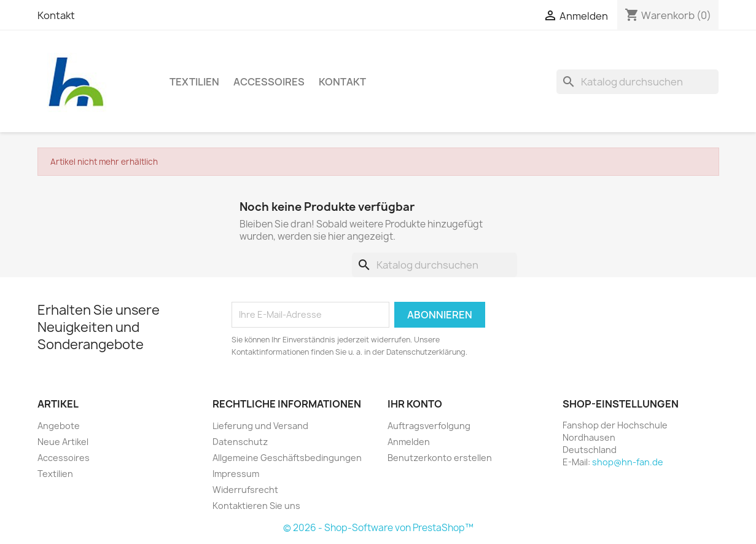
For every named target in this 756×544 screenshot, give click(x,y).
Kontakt (56, 15)
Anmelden (409, 442)
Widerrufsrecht (245, 490)
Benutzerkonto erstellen (440, 458)
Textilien (194, 82)
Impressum (236, 474)
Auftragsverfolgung (429, 426)
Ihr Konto (415, 404)
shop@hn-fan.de (628, 462)
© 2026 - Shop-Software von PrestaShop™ (378, 528)
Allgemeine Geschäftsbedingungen (287, 458)
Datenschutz (240, 442)
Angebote (59, 426)
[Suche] (637, 82)
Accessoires (269, 82)
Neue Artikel (63, 442)
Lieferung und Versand (260, 426)
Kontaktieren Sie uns (256, 506)
